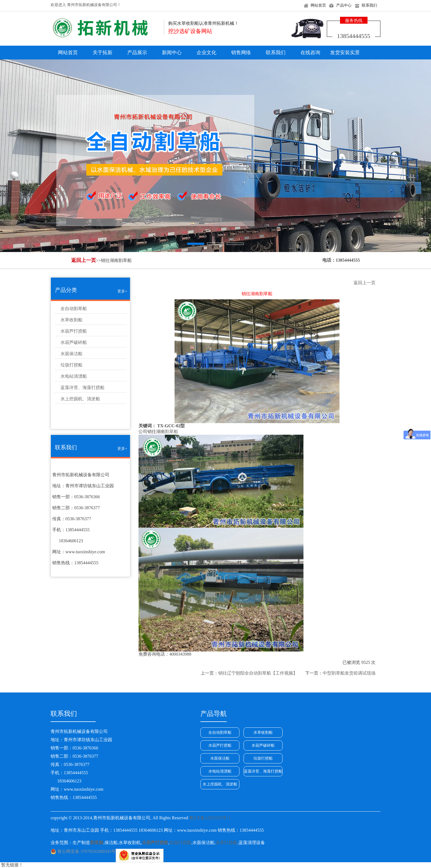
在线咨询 (310, 53)
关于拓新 (103, 53)
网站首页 (318, 5)
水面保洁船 (71, 354)
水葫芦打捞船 (74, 331)
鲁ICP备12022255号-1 (210, 818)
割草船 (172, 432)
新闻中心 (172, 53)
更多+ (122, 291)
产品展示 (137, 53)
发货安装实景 (345, 53)
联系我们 (369, 5)
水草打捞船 (226, 843)
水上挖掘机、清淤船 (80, 399)
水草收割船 (71, 320)
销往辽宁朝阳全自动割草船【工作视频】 (258, 673)
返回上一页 (84, 260)
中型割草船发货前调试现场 (349, 673)
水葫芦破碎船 (74, 342)
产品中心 (344, 5)
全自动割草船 (74, 309)
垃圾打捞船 (71, 365)
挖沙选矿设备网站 (190, 31)
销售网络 (241, 53)
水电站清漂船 (74, 376)
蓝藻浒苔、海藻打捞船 (82, 388)
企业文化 (206, 53)
